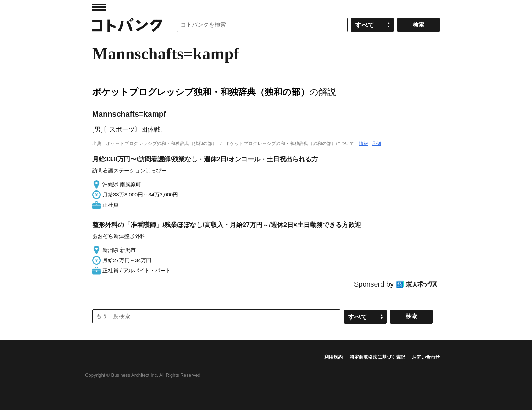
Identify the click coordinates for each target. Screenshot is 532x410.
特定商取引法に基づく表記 (377, 357)
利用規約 (333, 357)
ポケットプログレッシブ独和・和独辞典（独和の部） (201, 92)
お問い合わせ (426, 357)
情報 (364, 143)
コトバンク (127, 25)
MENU (99, 7)
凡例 (376, 143)
